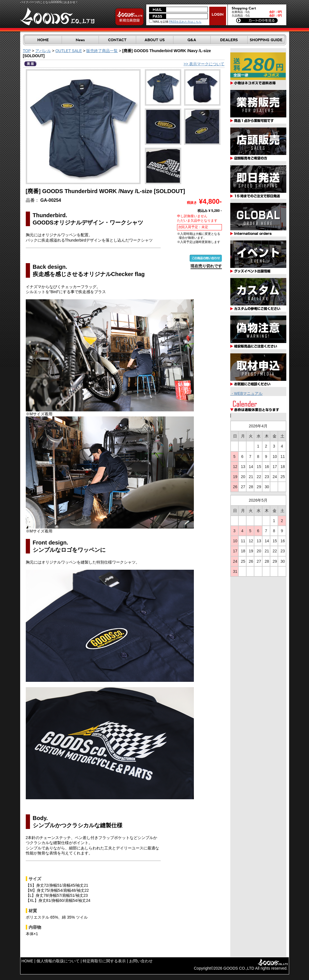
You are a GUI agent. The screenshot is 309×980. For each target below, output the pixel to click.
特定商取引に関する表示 (104, 961)
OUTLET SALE (69, 51)
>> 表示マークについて (204, 64)
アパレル (43, 51)
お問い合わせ (141, 961)
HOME (27, 961)
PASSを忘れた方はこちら (185, 22)
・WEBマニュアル (247, 393)
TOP (27, 51)
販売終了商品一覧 (102, 51)
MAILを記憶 (159, 22)
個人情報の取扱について (58, 961)
